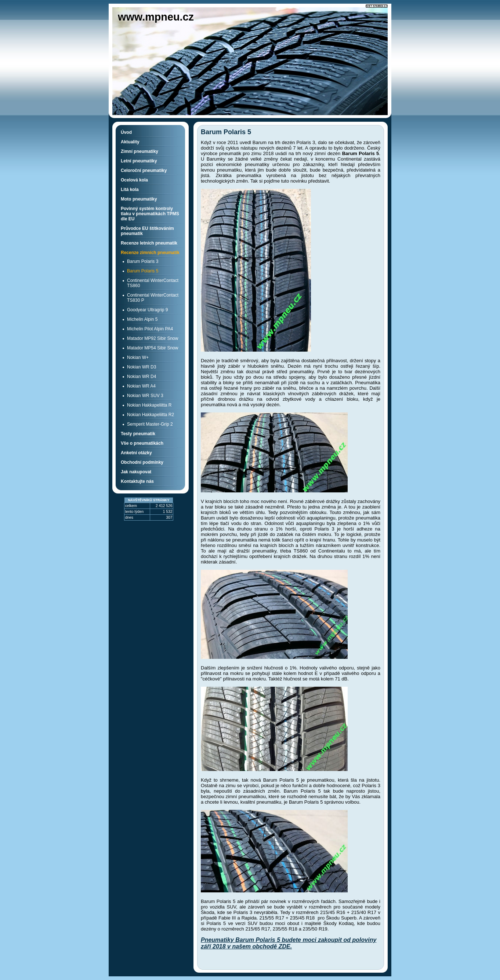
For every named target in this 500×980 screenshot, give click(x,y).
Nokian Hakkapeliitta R (149, 405)
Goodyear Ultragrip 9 (147, 310)
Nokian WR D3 (142, 367)
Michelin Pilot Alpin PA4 (150, 329)
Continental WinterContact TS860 (153, 283)
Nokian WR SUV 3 (145, 396)
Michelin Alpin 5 (142, 319)
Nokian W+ (138, 357)
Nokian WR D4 (142, 377)
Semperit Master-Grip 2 (150, 424)
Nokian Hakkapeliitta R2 (151, 415)
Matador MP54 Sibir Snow (153, 348)
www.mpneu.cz (156, 17)
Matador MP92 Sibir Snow (153, 338)
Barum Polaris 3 (143, 261)
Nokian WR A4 (141, 386)
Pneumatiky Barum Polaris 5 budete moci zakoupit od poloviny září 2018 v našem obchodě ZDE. (289, 943)
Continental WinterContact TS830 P (153, 298)
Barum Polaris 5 (143, 271)
